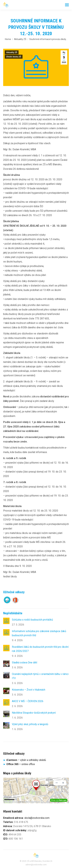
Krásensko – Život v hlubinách (29, 690)
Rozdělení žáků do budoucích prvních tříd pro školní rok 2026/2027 (40, 649)
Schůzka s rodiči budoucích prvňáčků (32, 620)
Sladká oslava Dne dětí (25, 663)
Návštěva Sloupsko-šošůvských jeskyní (34, 713)
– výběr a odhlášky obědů (25, 760)
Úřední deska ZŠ (14, 57)
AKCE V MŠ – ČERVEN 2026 (28, 701)
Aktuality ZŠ (12, 52)
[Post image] (6, 621)
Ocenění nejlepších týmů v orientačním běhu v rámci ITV (40, 676)
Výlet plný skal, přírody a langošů (30, 724)
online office (21, 764)
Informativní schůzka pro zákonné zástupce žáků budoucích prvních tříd (39, 633)
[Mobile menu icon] (67, 5)
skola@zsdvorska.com (37, 818)
